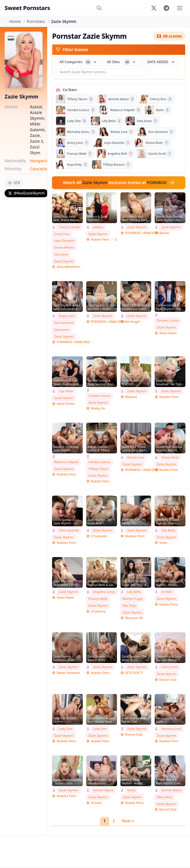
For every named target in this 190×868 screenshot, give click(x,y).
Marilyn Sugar (133, 599)
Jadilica (98, 227)
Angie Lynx (67, 316)
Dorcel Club (168, 679)
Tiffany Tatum (98, 469)
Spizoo (164, 233)
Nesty (131, 790)
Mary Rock (164, 797)
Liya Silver (66, 391)
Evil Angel (132, 321)
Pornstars (36, 21)
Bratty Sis (98, 408)
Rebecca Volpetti (66, 462)
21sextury (98, 611)
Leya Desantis (64, 240)
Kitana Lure (136, 457)
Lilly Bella (168, 530)
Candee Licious (168, 320)
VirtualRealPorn (68, 267)
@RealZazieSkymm (26, 193)
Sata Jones (62, 329)
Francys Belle (98, 599)
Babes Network (68, 673)
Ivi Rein (167, 592)
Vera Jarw (61, 254)
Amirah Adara (103, 790)
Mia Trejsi (129, 605)
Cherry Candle (69, 227)
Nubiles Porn (169, 397)
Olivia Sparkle (69, 530)
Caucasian (40, 169)
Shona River (170, 457)
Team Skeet (168, 333)
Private (96, 803)
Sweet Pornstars (27, 8)
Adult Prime (66, 404)
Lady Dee (66, 729)
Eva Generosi (64, 323)
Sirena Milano (64, 247)
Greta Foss (62, 234)
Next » (128, 821)
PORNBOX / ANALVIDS (142, 233)
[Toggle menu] (180, 8)
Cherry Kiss (170, 667)
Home (15, 21)
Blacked (131, 397)
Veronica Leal (171, 729)
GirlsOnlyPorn (116, 239)
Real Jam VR (134, 618)
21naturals (99, 536)
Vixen (163, 543)
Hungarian (40, 161)
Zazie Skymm (64, 261)
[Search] (99, 8)
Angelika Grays (104, 592)
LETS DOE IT (134, 673)
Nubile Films (100, 239)
